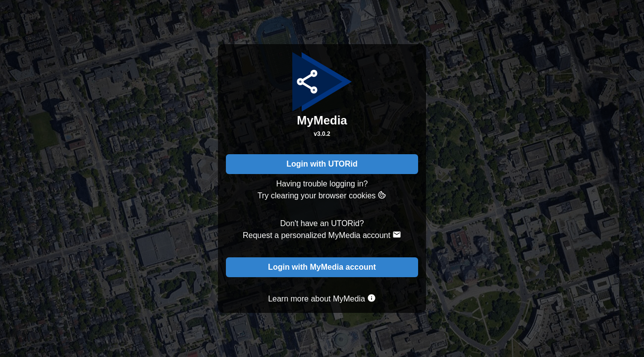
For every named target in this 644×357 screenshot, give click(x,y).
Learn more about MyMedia (322, 298)
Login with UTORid (322, 164)
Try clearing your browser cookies (322, 195)
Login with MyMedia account (322, 267)
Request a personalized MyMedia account (322, 235)
